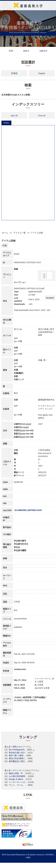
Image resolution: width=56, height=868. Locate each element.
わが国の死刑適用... (18, 776)
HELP (26, 51)
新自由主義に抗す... (18, 753)
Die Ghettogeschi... (17, 750)
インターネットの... (18, 782)
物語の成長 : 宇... (17, 773)
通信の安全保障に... (18, 758)
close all (42, 115)
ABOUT (43, 51)
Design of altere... (17, 779)
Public (6, 123)
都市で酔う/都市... (17, 755)
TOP (11, 51)
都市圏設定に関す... (18, 761)
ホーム (5, 233)
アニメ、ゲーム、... (18, 785)
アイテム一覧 (20, 233)
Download (50, 298)
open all (14, 115)
